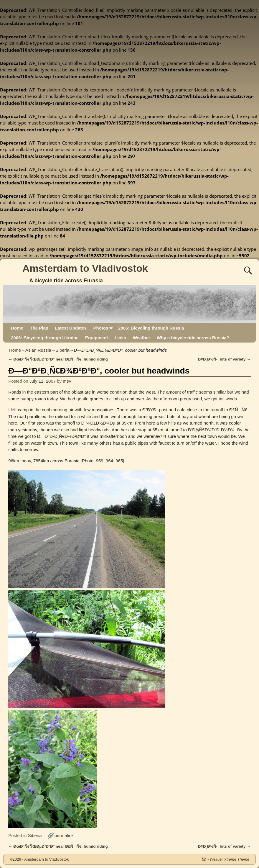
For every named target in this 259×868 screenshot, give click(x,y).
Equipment (97, 338)
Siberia (63, 350)
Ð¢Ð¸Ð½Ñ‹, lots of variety (224, 359)
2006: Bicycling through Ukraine (45, 338)
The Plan (39, 328)
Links (120, 338)
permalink (64, 835)
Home (17, 328)
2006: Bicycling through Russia (151, 328)
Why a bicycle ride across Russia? (193, 338)
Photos (104, 328)
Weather (142, 338)
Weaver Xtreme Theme (230, 859)
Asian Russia (38, 350)
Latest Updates (71, 328)
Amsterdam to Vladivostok (85, 268)
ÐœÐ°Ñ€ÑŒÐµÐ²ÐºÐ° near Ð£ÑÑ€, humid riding (58, 359)
